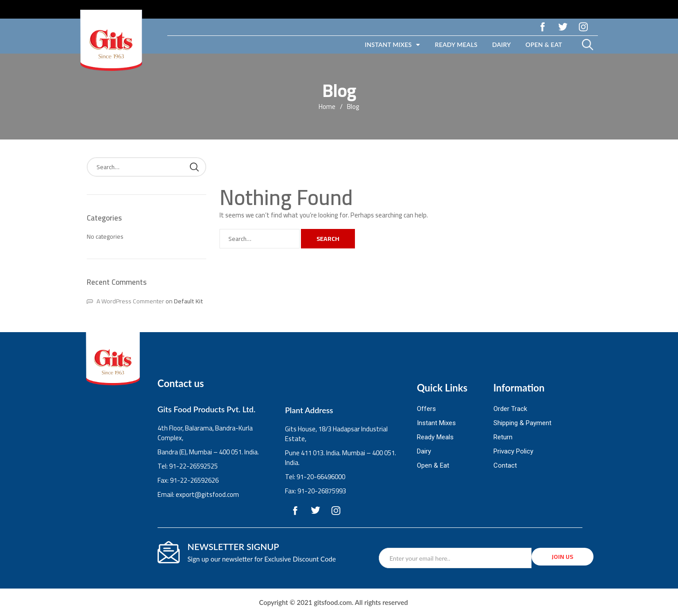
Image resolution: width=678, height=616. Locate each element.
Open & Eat (544, 45)
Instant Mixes (392, 45)
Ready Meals (456, 45)
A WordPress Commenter (130, 301)
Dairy (501, 45)
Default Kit (189, 301)
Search (328, 239)
